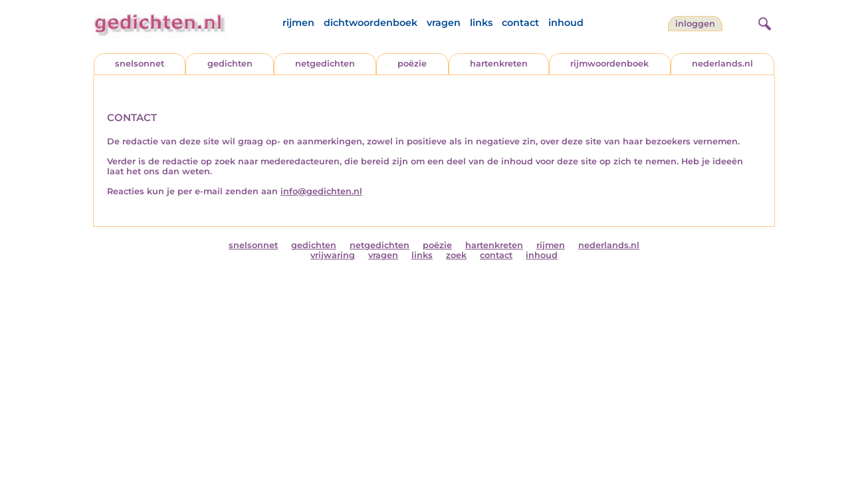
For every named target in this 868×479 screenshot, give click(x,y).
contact (520, 23)
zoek (456, 255)
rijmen (298, 23)
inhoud (566, 23)
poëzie (412, 64)
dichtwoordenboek (371, 23)
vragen (444, 23)
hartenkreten (499, 64)
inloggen (695, 24)
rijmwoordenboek (609, 64)
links (481, 23)
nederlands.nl (722, 64)
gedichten (230, 64)
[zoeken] (763, 22)
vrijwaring (333, 255)
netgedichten (325, 64)
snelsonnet (140, 64)
